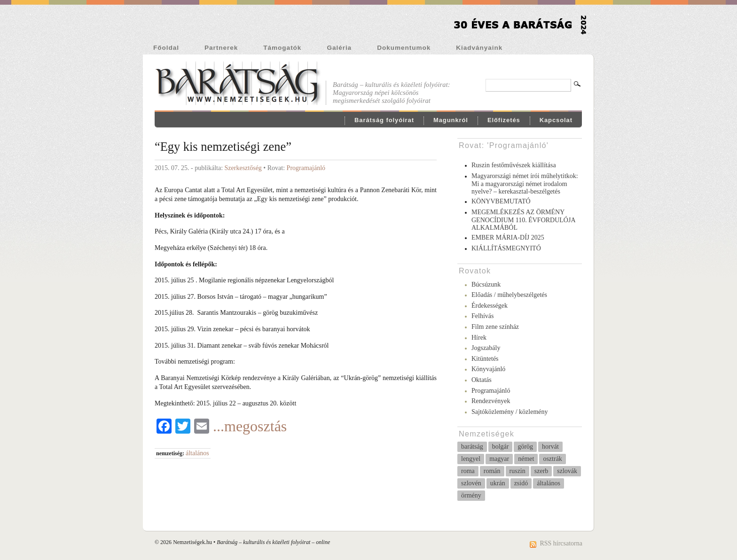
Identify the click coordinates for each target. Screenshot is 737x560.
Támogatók (282, 48)
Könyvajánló (488, 369)
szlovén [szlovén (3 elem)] (471, 483)
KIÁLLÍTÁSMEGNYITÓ (506, 248)
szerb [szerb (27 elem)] (541, 471)
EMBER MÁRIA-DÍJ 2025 (508, 237)
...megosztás (250, 426)
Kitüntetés (485, 359)
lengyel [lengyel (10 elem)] (471, 459)
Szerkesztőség (243, 168)
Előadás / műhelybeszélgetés (509, 295)
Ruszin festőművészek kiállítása (514, 165)
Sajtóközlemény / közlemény (510, 412)
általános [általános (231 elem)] (549, 483)
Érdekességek (490, 306)
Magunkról (451, 120)
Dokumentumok (404, 48)
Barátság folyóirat (384, 120)
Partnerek (221, 48)
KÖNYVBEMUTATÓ (501, 201)
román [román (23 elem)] (492, 471)
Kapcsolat (556, 120)
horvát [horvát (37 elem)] (550, 447)
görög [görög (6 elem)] (525, 447)
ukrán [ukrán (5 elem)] (498, 483)
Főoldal (166, 48)
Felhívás (482, 316)
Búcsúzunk (486, 284)
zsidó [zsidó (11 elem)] (521, 483)
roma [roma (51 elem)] (468, 471)
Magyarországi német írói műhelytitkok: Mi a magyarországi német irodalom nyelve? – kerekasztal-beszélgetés (525, 184)
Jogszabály (486, 348)
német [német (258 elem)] (526, 459)
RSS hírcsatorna (561, 543)
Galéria (339, 48)
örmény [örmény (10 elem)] (471, 495)
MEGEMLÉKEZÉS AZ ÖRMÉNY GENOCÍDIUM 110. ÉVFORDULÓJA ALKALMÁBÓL (523, 220)
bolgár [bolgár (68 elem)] (501, 447)
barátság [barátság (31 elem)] (472, 447)
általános (197, 453)
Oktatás (482, 380)
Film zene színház (495, 327)
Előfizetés (504, 120)
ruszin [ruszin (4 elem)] (517, 471)
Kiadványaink (479, 48)
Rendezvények (491, 401)
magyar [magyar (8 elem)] (499, 459)
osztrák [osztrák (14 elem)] (552, 459)
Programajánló (306, 168)
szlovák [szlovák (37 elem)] (567, 471)
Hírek (479, 338)
